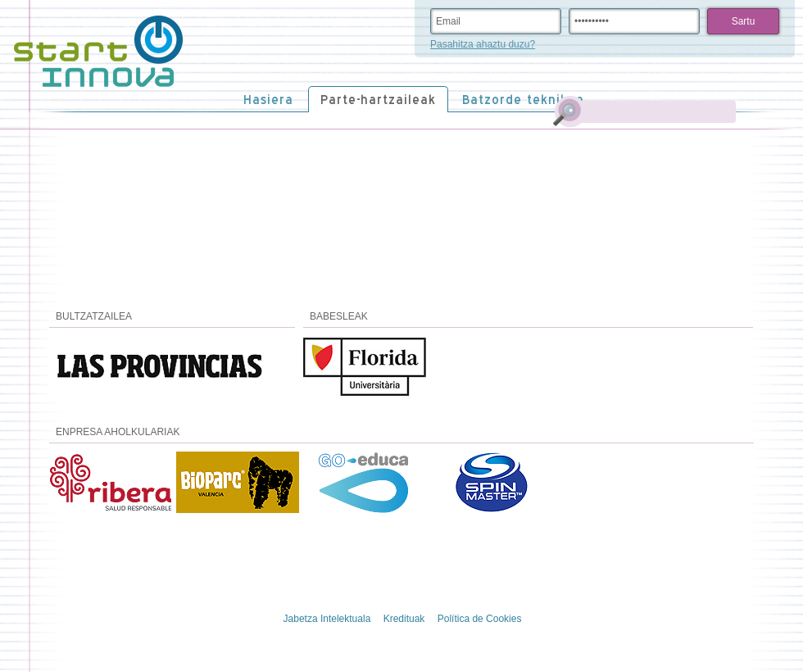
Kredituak (404, 619)
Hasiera (268, 100)
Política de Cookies (480, 619)
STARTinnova (98, 52)
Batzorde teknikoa (523, 100)
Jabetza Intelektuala (327, 619)
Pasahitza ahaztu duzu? (483, 44)
